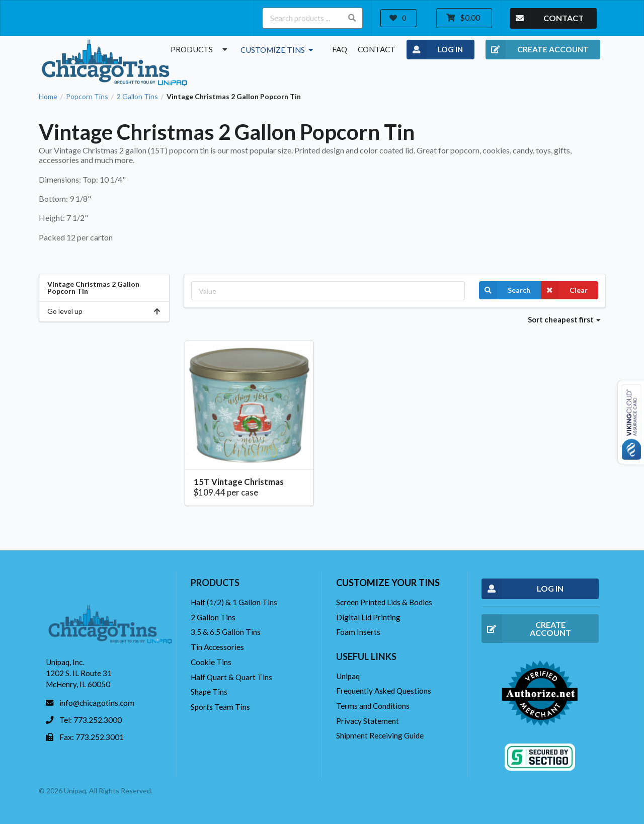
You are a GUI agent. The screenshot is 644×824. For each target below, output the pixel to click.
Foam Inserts (358, 632)
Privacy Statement (368, 721)
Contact (377, 49)
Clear (564, 290)
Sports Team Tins (220, 707)
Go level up (104, 311)
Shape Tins (209, 692)
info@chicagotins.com (97, 703)
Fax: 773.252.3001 (92, 737)
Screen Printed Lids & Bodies (384, 602)
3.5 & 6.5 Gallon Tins (226, 632)
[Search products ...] (312, 18)
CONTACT (547, 18)
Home (48, 97)
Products (200, 49)
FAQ (340, 49)
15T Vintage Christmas (239, 482)
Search (505, 290)
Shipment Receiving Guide (380, 735)
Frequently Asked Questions (384, 691)
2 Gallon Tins (137, 97)
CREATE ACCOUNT (537, 50)
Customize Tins (278, 50)
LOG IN (435, 50)
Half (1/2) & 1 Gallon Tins (234, 602)
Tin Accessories (217, 647)
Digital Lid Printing (368, 617)
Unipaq (348, 676)
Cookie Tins (211, 662)
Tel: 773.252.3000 (91, 720)
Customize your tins (388, 583)
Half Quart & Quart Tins (231, 677)
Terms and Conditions (373, 706)
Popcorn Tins (87, 97)
